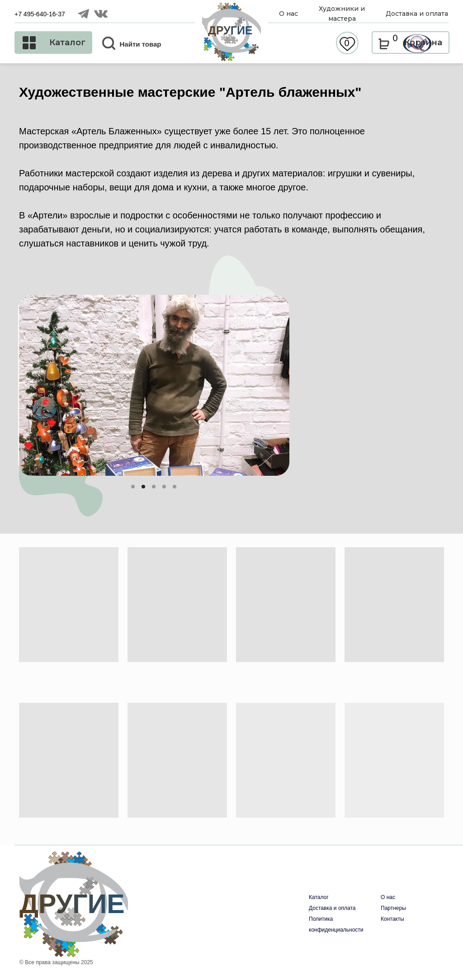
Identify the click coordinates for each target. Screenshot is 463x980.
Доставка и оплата (332, 908)
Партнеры (393, 908)
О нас (388, 897)
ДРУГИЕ (230, 30)
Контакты (392, 919)
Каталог (319, 897)
